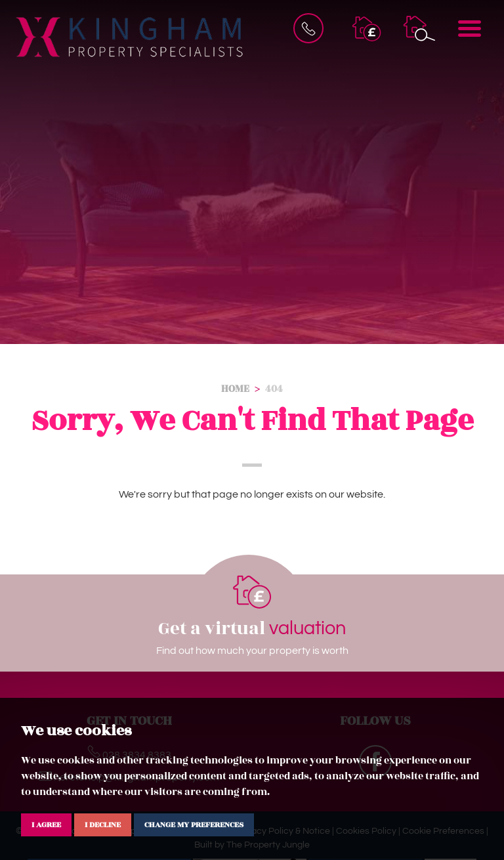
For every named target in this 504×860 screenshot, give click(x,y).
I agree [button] (46, 825)
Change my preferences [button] (194, 825)
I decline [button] (103, 825)
